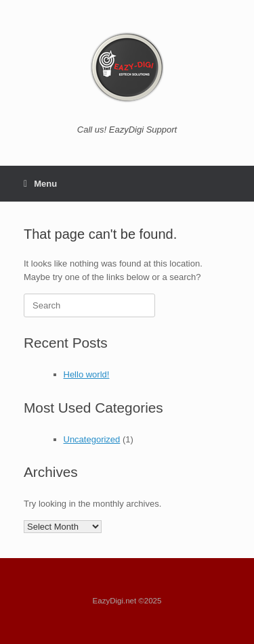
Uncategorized (92, 439)
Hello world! (87, 374)
